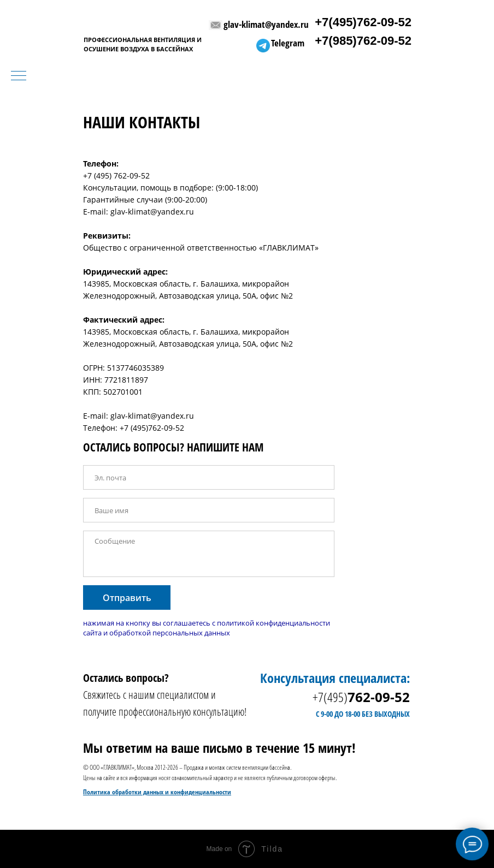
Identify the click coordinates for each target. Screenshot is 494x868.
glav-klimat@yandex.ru (266, 24)
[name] (209, 510)
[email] (209, 477)
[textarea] (209, 554)
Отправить (127, 598)
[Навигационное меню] (19, 76)
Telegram (288, 43)
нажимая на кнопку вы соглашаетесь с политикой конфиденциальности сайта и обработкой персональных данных (207, 628)
